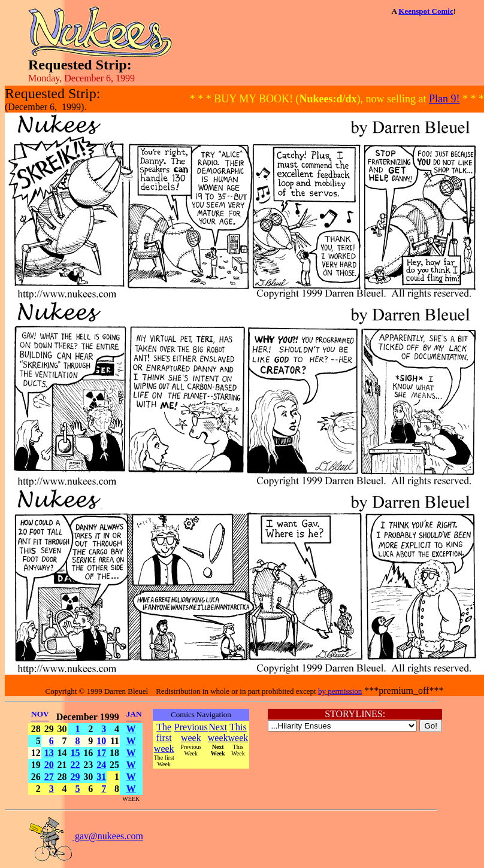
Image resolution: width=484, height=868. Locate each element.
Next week (218, 732)
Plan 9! (444, 99)
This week (238, 732)
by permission (340, 691)
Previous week (191, 732)
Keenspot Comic (426, 11)
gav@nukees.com (86, 836)
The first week (164, 738)
